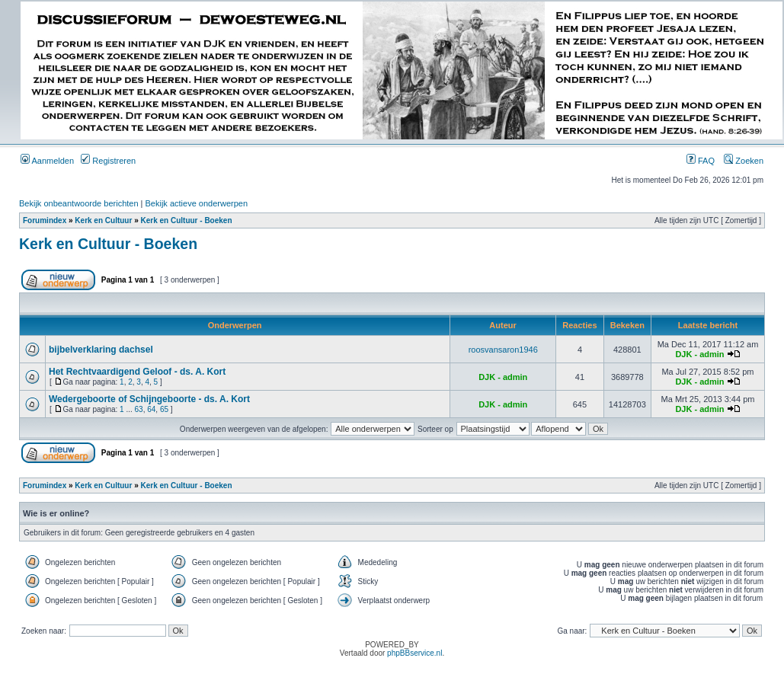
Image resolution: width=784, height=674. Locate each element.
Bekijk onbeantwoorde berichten (79, 203)
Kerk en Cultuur (103, 220)
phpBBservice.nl (414, 653)
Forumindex (45, 220)
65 (164, 409)
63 (139, 409)
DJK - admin (699, 354)
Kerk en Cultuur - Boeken (187, 220)
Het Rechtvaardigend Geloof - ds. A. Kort (137, 372)
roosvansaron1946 (503, 350)
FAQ (701, 161)
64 (151, 409)
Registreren (108, 161)
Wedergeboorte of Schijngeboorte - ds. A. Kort (149, 399)
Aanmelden (47, 161)
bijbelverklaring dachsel (101, 350)
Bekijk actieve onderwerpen (197, 203)
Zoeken (744, 161)
